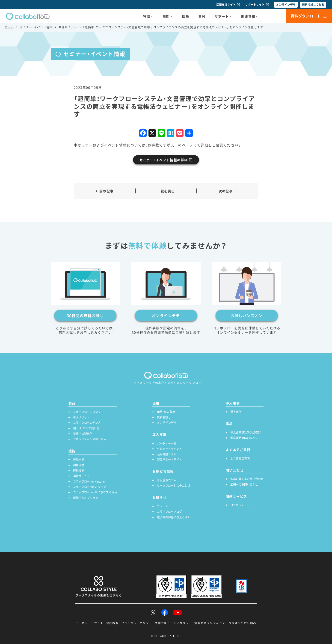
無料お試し (164, 417)
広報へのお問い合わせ (244, 484)
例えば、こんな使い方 (86, 428)
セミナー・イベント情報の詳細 (164, 160)
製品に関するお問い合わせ (247, 479)
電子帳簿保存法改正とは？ (173, 517)
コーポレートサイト (90, 623)
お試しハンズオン (247, 315)
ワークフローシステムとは (174, 486)
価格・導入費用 (166, 412)
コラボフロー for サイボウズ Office (95, 492)
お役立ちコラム (167, 480)
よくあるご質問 (240, 458)
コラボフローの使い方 (87, 423)
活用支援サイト (226, 5)
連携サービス (81, 476)
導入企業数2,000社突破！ (246, 432)
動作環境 (79, 465)
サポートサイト (255, 5)
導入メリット (81, 417)
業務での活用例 (83, 434)
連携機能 (79, 471)
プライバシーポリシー (137, 623)
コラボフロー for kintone (89, 481)
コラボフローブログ (169, 512)
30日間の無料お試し (85, 315)
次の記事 (226, 191)
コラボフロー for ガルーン (89, 487)
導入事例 (236, 412)
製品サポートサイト (169, 460)
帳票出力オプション (86, 498)
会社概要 (113, 623)
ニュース (163, 506)
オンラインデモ (286, 5)
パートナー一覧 (167, 443)
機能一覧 (79, 460)
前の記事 (107, 191)
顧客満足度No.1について (246, 438)
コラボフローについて (87, 412)
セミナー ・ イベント (169, 449)
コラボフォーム (240, 505)
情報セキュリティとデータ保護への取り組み (225, 623)
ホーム (9, 27)
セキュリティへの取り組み (90, 439)
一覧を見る (166, 191)
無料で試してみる (313, 5)
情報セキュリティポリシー (173, 623)
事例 (202, 16)
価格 (185, 16)
